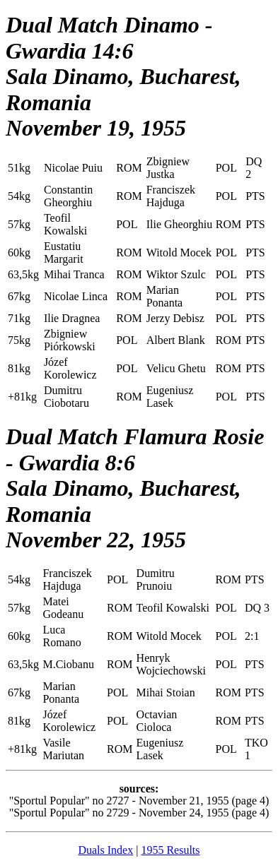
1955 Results (170, 850)
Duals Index (105, 850)
